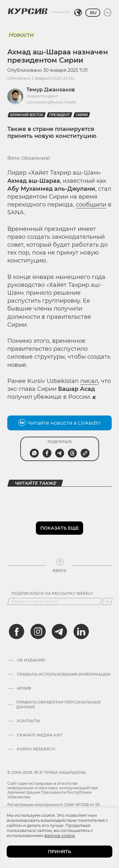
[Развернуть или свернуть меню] (108, 13)
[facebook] (17, 631)
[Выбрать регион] (78, 13)
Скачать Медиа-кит (40, 735)
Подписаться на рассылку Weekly (52, 594)
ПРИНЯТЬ (60, 852)
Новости (21, 35)
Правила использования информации (64, 674)
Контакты (28, 721)
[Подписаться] (107, 601)
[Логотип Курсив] (28, 11)
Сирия (82, 115)
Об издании (31, 660)
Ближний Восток (27, 115)
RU (93, 13)
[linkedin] (81, 631)
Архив (24, 688)
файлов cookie (60, 835)
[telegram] (59, 631)
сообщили (91, 205)
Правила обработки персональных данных (58, 705)
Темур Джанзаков (51, 90)
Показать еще (60, 528)
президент (60, 115)
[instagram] (38, 631)
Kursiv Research (36, 749)
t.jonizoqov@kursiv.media (51, 102)
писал (89, 381)
